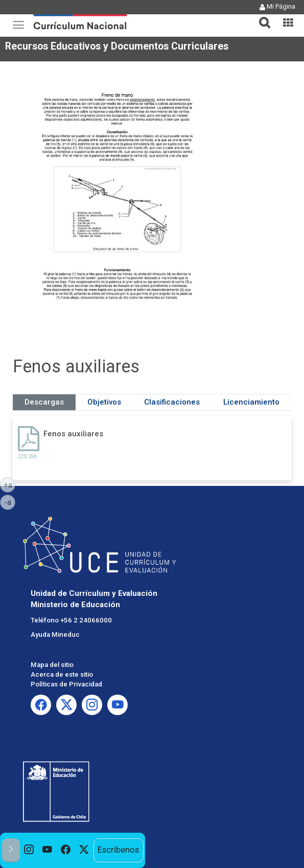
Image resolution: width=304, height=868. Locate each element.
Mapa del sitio (52, 665)
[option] (29, 850)
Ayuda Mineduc (55, 635)
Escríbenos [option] (118, 850)
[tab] (261, 17)
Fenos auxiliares (73, 434)
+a (10, 484)
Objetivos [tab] (104, 402)
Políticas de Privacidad (66, 684)
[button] (261, 16)
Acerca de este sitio (62, 674)
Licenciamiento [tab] (251, 402)
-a (10, 502)
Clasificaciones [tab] (172, 402)
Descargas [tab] (44, 402)
